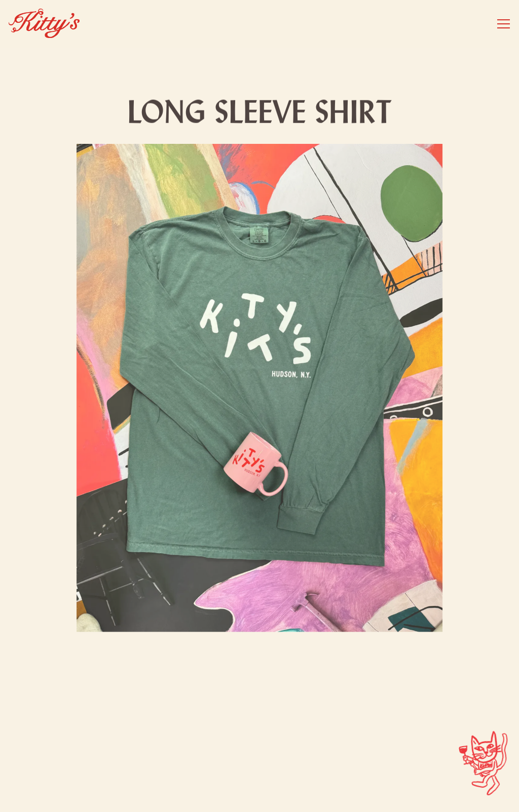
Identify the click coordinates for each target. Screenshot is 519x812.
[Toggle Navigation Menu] (504, 24)
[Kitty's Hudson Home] (44, 24)
